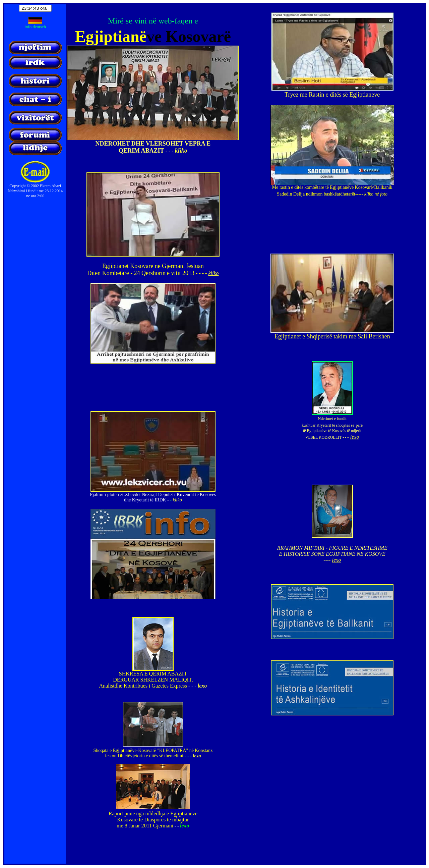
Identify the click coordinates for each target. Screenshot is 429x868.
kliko (181, 151)
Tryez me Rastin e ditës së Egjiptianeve (332, 95)
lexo (202, 686)
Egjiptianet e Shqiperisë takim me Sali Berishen (332, 336)
